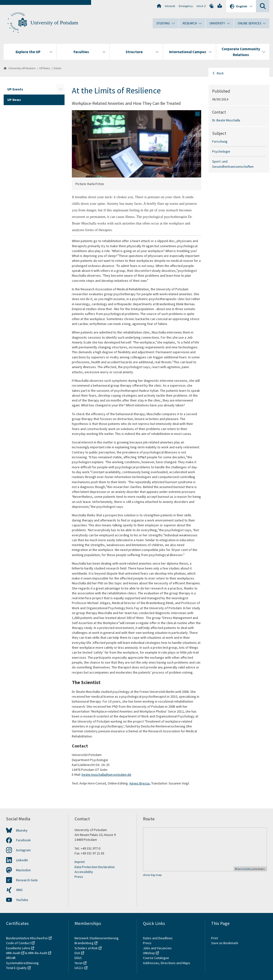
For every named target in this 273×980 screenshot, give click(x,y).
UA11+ (79, 968)
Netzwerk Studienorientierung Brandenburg (97, 941)
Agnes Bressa (139, 783)
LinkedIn (22, 860)
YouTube (22, 900)
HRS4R (11, 958)
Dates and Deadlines (158, 938)
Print (215, 938)
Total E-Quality (16, 968)
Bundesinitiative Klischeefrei (27, 938)
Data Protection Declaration (95, 867)
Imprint (80, 862)
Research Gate (27, 880)
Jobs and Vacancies (157, 948)
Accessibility (84, 872)
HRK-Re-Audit (38, 953)
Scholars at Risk (86, 948)
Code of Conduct (18, 943)
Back (220, 73)
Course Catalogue (156, 958)
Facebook (23, 840)
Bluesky (22, 830)
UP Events (15, 89)
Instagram (23, 850)
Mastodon (23, 870)
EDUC (78, 958)
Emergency (186, 6)
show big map (152, 875)
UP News (45, 68)
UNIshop (149, 953)
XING (19, 890)
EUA (77, 953)
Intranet (170, 6)
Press (79, 877)
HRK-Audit (13, 953)
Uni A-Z (201, 6)
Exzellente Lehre (18, 948)
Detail (57, 68)
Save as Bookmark (225, 943)
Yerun (79, 963)
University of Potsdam (54, 23)
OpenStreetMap (245, 869)
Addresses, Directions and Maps (167, 963)
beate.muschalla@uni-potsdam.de (106, 774)
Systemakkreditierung (22, 963)
